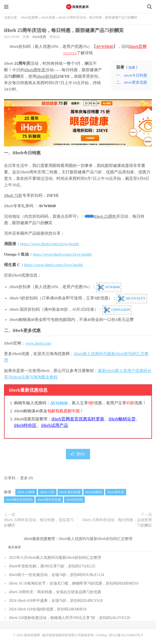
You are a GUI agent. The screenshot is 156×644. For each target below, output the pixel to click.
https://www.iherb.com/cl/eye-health (50, 244)
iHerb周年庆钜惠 (49, 500)
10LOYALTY (132, 299)
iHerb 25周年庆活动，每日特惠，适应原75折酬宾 (39, 523)
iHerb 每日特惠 (70, 492)
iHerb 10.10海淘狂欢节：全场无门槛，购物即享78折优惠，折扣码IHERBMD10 (74, 583)
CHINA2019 (117, 310)
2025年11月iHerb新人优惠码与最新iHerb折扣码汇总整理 (55, 558)
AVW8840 (105, 46)
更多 (24, 478)
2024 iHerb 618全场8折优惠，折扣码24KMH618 (48, 609)
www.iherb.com (38, 343)
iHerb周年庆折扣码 (19, 500)
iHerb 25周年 (105, 216)
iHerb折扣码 (47, 76)
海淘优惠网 (78, 7)
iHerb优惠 (48, 17)
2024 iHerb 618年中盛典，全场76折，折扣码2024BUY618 (56, 601)
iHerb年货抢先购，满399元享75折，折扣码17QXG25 (52, 566)
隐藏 (132, 67)
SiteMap (102, 635)
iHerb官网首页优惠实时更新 (78, 419)
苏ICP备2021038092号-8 (126, 635)
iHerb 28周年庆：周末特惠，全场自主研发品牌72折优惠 (55, 592)
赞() (78, 454)
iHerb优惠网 (29, 17)
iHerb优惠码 (94, 492)
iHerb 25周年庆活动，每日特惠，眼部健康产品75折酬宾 (64, 30)
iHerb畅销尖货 (122, 419)
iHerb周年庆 (35, 70)
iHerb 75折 (13, 195)
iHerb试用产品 (54, 425)
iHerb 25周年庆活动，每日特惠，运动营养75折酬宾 (117, 523)
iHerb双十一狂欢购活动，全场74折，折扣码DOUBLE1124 (56, 575)
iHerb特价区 (25, 425)
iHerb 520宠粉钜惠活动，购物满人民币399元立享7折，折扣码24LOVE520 (70, 618)
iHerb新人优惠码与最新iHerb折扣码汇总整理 (95, 539)
